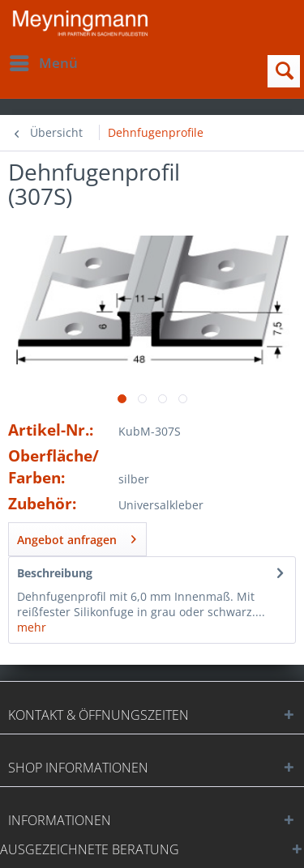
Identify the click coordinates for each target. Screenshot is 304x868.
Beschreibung (55, 573)
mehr (32, 627)
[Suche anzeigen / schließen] (284, 71)
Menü (44, 61)
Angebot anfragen (77, 537)
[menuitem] (43, 63)
